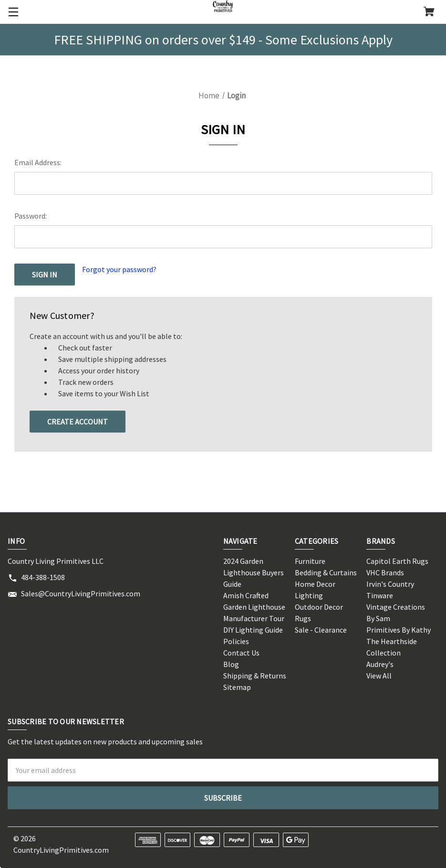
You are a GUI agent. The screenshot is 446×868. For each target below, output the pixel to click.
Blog (231, 664)
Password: (31, 216)
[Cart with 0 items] (429, 12)
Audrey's (380, 664)
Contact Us (241, 653)
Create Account (78, 422)
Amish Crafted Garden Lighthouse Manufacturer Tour (254, 607)
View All (379, 676)
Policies (236, 641)
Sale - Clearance (321, 630)
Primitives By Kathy (399, 630)
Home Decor (315, 584)
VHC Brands (385, 572)
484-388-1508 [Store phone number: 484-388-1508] (43, 577)
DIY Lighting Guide (253, 630)
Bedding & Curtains (326, 572)
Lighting (309, 595)
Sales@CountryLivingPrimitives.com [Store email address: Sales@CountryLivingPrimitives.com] (81, 593)
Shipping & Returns (255, 676)
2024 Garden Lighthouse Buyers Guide (254, 572)
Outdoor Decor (319, 607)
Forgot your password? (119, 269)
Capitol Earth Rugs (397, 561)
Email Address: (38, 162)
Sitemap (237, 687)
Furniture (310, 561)
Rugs (303, 618)
